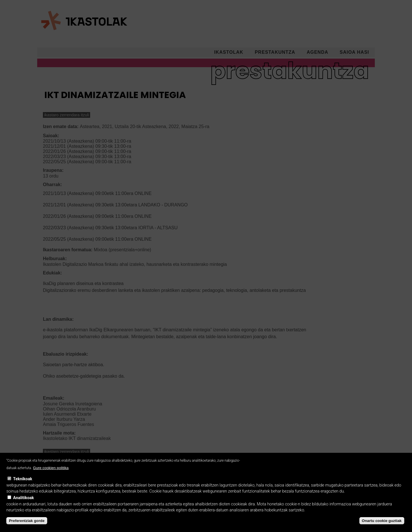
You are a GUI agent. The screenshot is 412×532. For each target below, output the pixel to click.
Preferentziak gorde (27, 526)
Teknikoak (23, 485)
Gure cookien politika (51, 474)
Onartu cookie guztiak (382, 526)
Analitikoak (24, 503)
